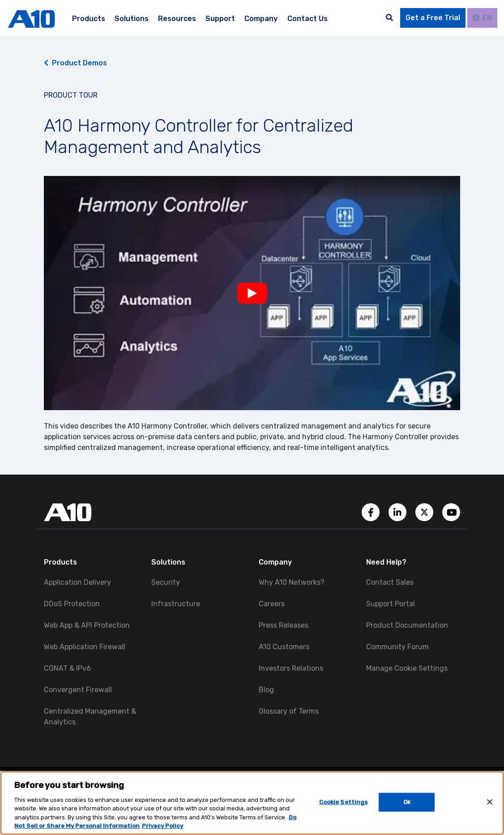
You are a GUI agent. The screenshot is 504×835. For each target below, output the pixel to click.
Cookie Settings (344, 802)
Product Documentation (407, 625)
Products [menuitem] (89, 19)
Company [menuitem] (261, 19)
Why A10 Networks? (292, 582)
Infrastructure (176, 604)
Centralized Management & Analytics (90, 717)
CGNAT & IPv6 (67, 668)
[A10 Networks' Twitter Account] (425, 512)
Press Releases (284, 625)
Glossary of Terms (289, 711)
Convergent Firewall (78, 690)
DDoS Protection (72, 604)
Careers (272, 604)
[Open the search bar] (389, 18)
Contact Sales (390, 582)
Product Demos (75, 63)
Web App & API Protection (87, 625)
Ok (407, 802)
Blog (266, 690)
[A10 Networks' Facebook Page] (372, 512)
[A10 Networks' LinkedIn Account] (398, 512)
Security (166, 582)
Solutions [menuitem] (132, 19)
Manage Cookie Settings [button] (407, 668)
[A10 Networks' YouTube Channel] (451, 512)
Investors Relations (291, 668)
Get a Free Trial (433, 18)
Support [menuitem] (220, 19)
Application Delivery (77, 582)
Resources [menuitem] (177, 19)
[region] (252, 803)
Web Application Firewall (85, 647)
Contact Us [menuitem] (308, 19)
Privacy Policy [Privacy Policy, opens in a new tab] (162, 826)
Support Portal (391, 604)
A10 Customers (284, 647)
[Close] (490, 802)
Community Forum (397, 647)
